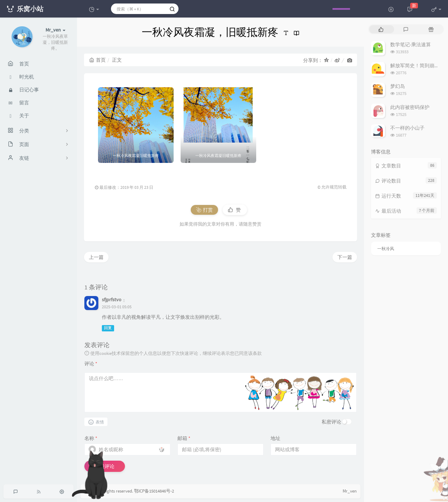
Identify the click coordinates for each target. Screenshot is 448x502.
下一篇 (345, 257)
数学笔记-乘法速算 (411, 44)
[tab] (381, 29)
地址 (275, 438)
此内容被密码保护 (410, 107)
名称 (91, 438)
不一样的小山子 (407, 128)
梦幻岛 (398, 86)
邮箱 (184, 438)
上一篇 (96, 257)
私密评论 (331, 422)
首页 (97, 60)
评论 (91, 364)
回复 (108, 328)
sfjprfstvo (112, 300)
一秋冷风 (386, 249)
